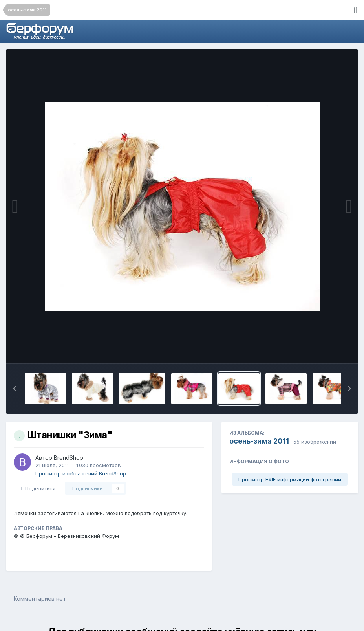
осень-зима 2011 (259, 441)
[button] (15, 389)
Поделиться (38, 488)
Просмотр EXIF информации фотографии (290, 479)
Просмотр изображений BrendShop (81, 473)
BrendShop (69, 458)
